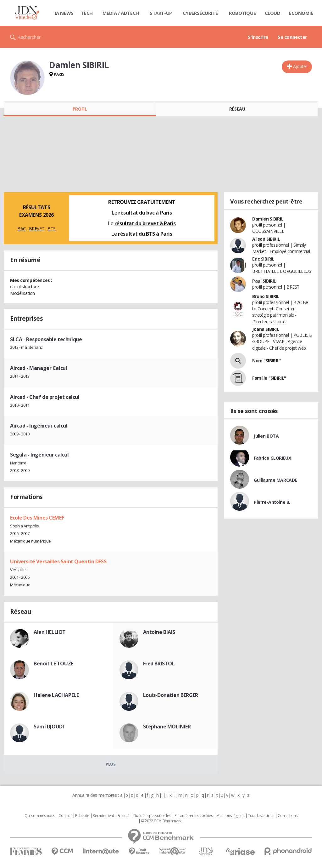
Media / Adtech (121, 13)
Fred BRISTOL (159, 664)
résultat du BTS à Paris (145, 234)
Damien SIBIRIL (268, 219)
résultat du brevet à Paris (145, 223)
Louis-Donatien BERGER (171, 695)
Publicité (82, 816)
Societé (124, 816)
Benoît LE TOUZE (53, 664)
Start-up (161, 13)
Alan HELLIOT (50, 632)
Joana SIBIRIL (266, 329)
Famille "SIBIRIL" (269, 378)
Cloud (273, 13)
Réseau (237, 109)
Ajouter (300, 66)
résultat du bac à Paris (145, 213)
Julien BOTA (266, 436)
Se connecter (292, 37)
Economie (301, 13)
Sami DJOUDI (49, 727)
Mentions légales (230, 816)
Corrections (287, 816)
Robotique (242, 13)
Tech (87, 13)
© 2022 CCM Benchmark (161, 821)
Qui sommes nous (40, 816)
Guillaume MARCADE (275, 480)
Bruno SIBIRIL (266, 296)
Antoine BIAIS (159, 632)
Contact (65, 816)
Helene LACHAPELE (56, 695)
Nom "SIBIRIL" (267, 361)
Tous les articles (261, 816)
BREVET (37, 229)
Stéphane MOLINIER (167, 727)
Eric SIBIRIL (263, 259)
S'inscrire (258, 37)
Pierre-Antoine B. (272, 502)
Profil (80, 109)
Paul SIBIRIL (264, 281)
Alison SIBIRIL (266, 239)
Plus (111, 764)
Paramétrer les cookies (194, 816)
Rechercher (29, 37)
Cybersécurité (200, 13)
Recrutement (103, 816)
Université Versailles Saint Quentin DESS (58, 561)
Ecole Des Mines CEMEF (37, 518)
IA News (64, 13)
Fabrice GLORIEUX (272, 458)
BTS (52, 229)
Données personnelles (152, 816)
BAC (22, 229)
